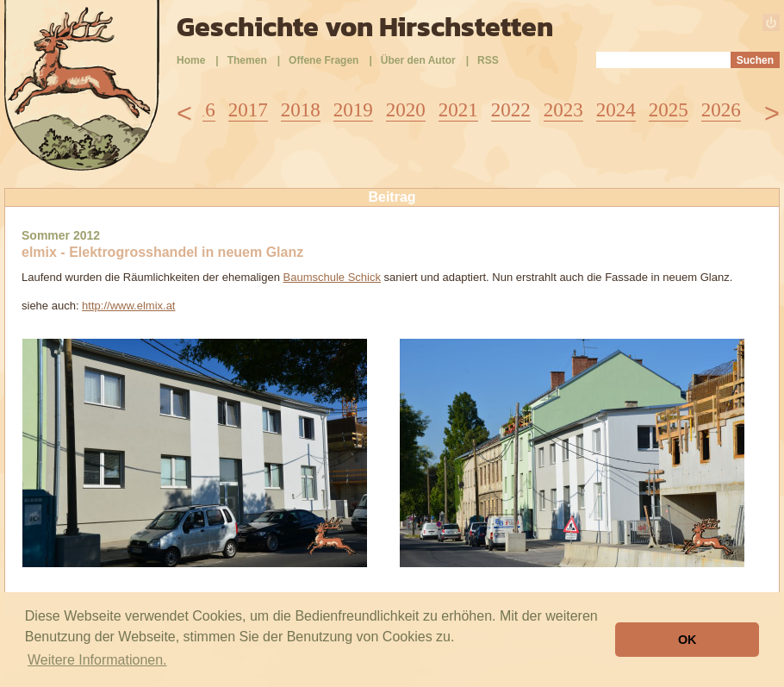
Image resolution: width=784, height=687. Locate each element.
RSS (488, 60)
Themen (247, 60)
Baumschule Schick (332, 277)
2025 (669, 110)
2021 (458, 110)
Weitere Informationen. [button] (97, 660)
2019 (353, 110)
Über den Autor (418, 60)
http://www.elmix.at (128, 306)
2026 (721, 110)
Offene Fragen (324, 60)
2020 (406, 110)
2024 (616, 110)
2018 (301, 110)
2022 (511, 110)
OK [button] (688, 640)
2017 (248, 110)
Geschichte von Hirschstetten (365, 27)
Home (191, 60)
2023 (563, 110)
